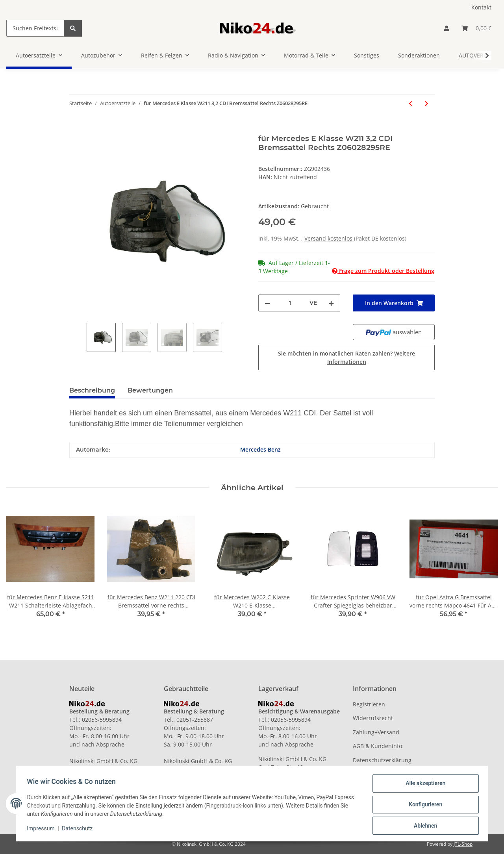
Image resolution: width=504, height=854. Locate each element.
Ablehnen (423, 826)
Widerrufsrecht (373, 718)
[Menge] (290, 303)
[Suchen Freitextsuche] (35, 28)
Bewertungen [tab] (150, 390)
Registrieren (369, 704)
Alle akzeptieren (423, 785)
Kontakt (481, 7)
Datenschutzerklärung (382, 760)
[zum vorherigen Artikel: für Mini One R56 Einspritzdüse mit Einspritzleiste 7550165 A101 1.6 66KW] (410, 103)
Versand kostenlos (329, 238)
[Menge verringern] (267, 303)
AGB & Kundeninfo (377, 746)
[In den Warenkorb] (76, 130)
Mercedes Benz (260, 449)
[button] (447, 28)
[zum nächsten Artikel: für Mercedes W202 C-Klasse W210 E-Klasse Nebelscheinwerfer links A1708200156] (427, 103)
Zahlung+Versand (376, 732)
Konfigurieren (423, 806)
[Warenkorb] (476, 28)
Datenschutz (79, 830)
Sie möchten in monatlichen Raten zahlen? (346, 358)
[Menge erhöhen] (331, 303)
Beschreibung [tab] (92, 390)
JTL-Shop (463, 844)
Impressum (43, 830)
